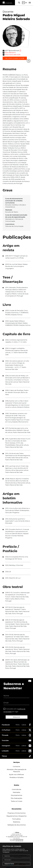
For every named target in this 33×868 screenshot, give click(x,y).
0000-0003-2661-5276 (13, 55)
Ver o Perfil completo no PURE (15, 58)
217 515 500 (10, 837)
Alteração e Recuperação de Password (17, 771)
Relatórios (17, 822)
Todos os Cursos (17, 801)
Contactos (16, 767)
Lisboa (24, 725)
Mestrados (16, 792)
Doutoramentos (17, 795)
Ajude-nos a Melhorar (16, 775)
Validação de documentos (17, 825)
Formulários (16, 819)
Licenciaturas (16, 789)
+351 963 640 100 (19, 841)
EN (26, 3)
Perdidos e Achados (17, 777)
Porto (18, 725)
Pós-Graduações (16, 798)
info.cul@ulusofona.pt (18, 839)
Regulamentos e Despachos (16, 816)
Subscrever (17, 717)
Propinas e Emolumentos (17, 813)
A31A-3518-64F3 (10, 53)
